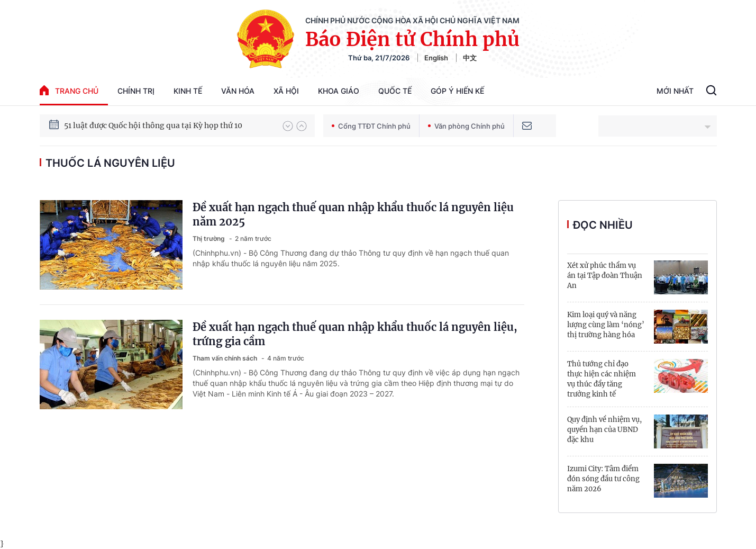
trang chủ (69, 90)
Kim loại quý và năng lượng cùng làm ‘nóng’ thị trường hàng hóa (606, 325)
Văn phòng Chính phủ (466, 126)
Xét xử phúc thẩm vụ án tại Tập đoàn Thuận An (605, 276)
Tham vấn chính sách (226, 358)
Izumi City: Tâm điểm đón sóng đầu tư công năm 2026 (603, 479)
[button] (288, 126)
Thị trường (210, 238)
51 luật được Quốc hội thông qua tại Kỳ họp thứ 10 (153, 125)
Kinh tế (188, 91)
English (436, 58)
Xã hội (286, 91)
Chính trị (136, 91)
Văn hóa (238, 91)
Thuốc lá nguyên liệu (110, 163)
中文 (470, 58)
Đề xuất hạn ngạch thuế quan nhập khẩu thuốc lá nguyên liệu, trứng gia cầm (355, 334)
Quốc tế (395, 91)
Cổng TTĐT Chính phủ (371, 126)
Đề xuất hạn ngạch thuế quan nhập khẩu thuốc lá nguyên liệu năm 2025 (353, 214)
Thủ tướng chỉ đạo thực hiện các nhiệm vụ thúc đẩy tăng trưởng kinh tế (602, 379)
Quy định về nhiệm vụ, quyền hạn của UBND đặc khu (604, 430)
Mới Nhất (675, 91)
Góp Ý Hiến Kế (457, 91)
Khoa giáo (339, 91)
